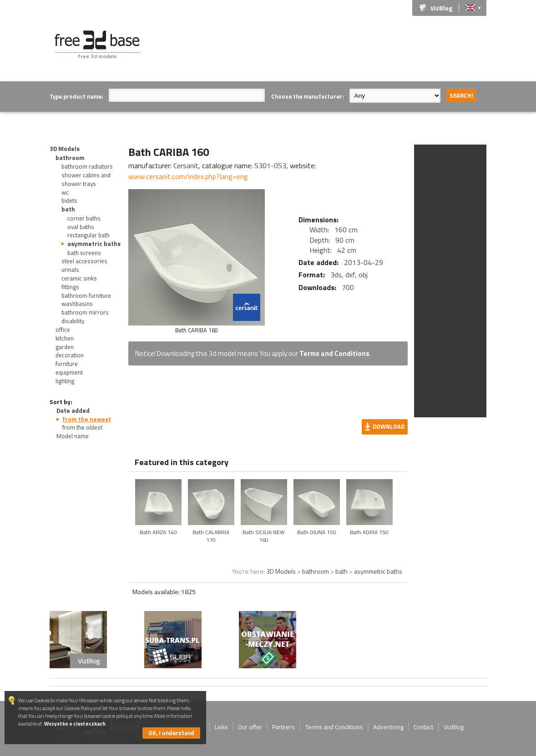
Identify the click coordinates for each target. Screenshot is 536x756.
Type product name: (76, 96)
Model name (73, 436)
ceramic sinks (79, 278)
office (63, 330)
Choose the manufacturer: (307, 96)
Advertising (388, 727)
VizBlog (441, 8)
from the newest (87, 419)
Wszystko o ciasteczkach (75, 723)
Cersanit (186, 165)
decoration (70, 355)
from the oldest (82, 427)
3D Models (65, 149)
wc (65, 192)
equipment (69, 372)
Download (389, 426)
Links (221, 727)
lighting (65, 381)
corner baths (84, 218)
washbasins (77, 304)
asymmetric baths (94, 244)
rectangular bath (88, 235)
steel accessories (84, 261)
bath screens (84, 253)
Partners (283, 727)
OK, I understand (171, 733)
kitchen (65, 338)
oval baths (81, 227)
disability (73, 321)
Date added (73, 411)
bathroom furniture (86, 295)
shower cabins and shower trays (86, 179)
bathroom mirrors (85, 312)
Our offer (250, 727)
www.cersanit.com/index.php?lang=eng (188, 176)
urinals (70, 270)
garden (65, 347)
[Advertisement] (321, 51)
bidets (69, 200)
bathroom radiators (87, 166)
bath (68, 209)
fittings (70, 287)
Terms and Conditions (334, 353)
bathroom (70, 158)
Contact (423, 727)
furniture (67, 364)
